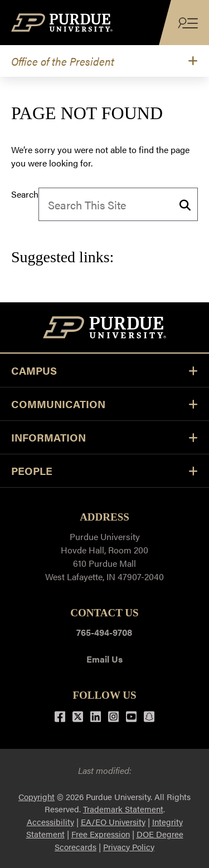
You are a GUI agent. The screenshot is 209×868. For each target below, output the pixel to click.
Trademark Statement (123, 809)
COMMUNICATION (104, 404)
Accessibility (50, 822)
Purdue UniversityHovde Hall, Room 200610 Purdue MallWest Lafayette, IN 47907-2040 (104, 556)
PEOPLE (104, 471)
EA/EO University (113, 822)
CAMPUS (104, 371)
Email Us (104, 659)
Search (25, 194)
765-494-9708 (104, 632)
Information (104, 437)
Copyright (37, 796)
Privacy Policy (129, 847)
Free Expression (101, 834)
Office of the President (63, 61)
